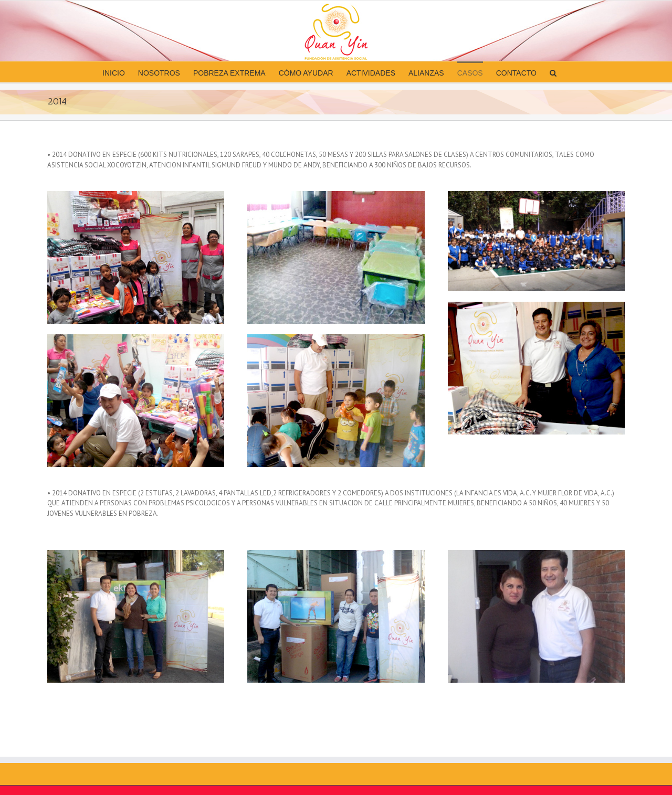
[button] (553, 72)
